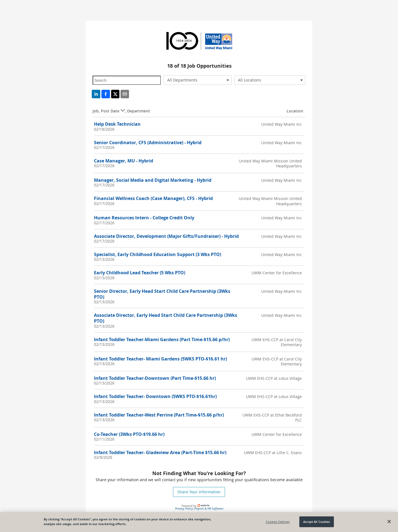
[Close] (389, 522)
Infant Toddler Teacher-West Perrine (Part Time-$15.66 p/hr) (159, 415)
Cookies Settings (278, 522)
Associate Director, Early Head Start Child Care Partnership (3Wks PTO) (166, 318)
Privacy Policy (184, 508)
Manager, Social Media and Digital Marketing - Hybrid (153, 180)
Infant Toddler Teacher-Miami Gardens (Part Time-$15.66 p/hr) (162, 339)
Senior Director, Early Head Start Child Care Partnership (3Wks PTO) (162, 294)
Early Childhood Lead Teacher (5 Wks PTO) (140, 273)
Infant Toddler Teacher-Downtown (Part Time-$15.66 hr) (155, 378)
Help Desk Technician (117, 124)
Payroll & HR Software (209, 508)
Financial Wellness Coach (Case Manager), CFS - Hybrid (153, 198)
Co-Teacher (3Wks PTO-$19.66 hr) (129, 434)
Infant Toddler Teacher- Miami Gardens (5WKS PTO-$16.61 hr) (160, 359)
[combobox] (198, 80)
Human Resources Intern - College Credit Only (144, 218)
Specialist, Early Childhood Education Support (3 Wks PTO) (158, 254)
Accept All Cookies (316, 522)
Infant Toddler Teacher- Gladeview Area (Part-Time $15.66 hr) (160, 452)
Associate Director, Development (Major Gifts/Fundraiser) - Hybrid (166, 236)
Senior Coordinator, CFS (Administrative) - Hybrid (148, 143)
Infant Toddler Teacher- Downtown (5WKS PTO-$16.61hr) (155, 396)
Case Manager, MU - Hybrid (124, 161)
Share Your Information (199, 492)
